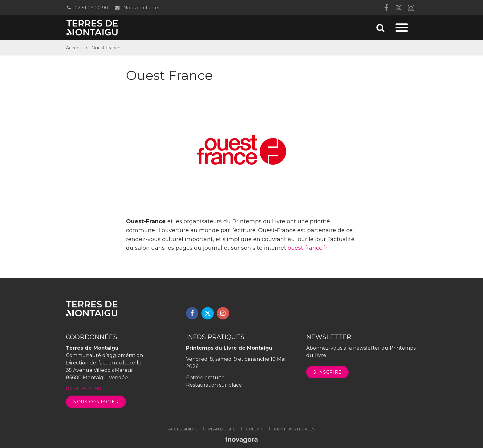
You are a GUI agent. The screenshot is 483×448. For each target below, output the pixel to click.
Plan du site (222, 429)
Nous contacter (137, 8)
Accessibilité (183, 429)
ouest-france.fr (308, 248)
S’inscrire (327, 372)
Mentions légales (294, 429)
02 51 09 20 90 (87, 8)
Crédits (255, 429)
